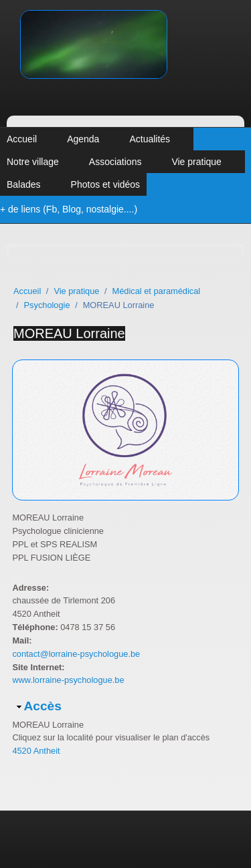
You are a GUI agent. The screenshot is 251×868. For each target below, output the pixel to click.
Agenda (83, 139)
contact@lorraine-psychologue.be (76, 654)
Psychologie (47, 305)
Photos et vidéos (106, 184)
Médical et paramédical (157, 291)
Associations (115, 162)
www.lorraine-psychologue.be (68, 680)
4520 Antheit (36, 751)
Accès (43, 706)
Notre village (33, 162)
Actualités (150, 139)
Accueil (22, 139)
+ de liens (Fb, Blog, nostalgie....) (69, 209)
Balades (24, 184)
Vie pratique (196, 162)
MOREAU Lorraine (69, 333)
